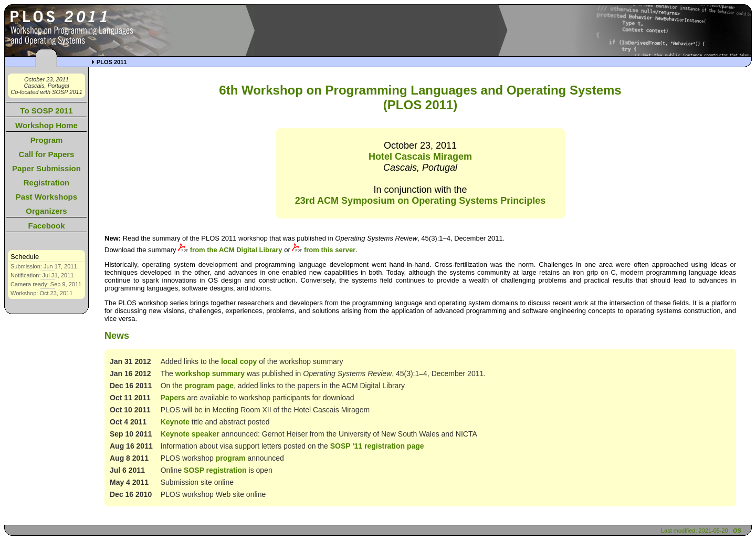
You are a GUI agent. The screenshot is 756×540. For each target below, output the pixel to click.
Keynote (175, 422)
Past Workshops (46, 197)
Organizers (46, 211)
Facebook (46, 226)
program (231, 458)
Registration (47, 183)
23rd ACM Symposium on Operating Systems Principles (420, 201)
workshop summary (210, 373)
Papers (173, 398)
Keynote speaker (190, 434)
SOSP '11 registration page (377, 446)
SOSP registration (215, 470)
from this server (324, 250)
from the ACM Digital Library (230, 250)
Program (47, 140)
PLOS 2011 (112, 62)
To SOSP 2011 (46, 111)
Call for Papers (47, 154)
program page (209, 386)
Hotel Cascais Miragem (420, 157)
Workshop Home (46, 125)
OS (737, 531)
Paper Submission (46, 168)
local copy (239, 361)
